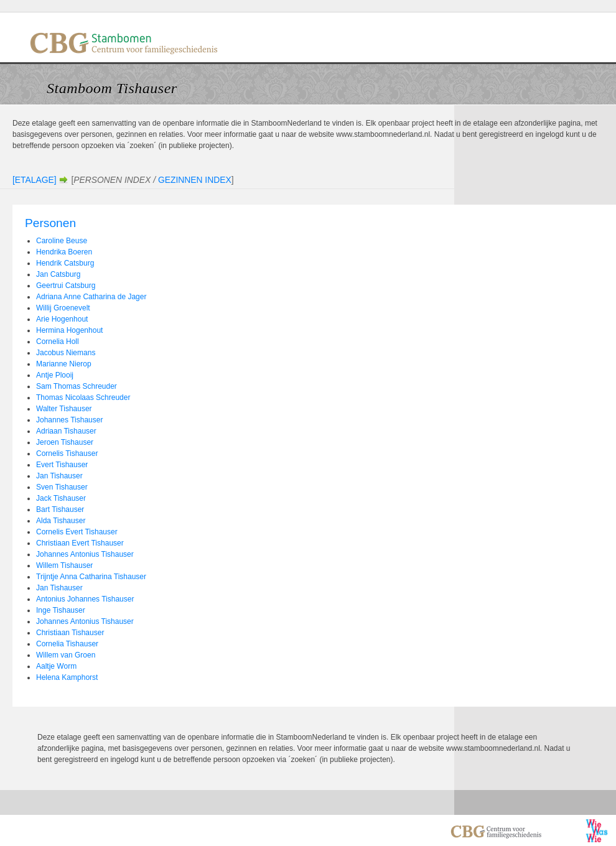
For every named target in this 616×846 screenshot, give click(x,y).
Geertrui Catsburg (66, 286)
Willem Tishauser (64, 565)
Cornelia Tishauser (67, 644)
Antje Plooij (55, 375)
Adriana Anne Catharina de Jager (91, 297)
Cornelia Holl (58, 342)
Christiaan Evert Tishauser (80, 543)
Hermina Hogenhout (69, 330)
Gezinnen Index (195, 180)
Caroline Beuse (62, 241)
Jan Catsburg (58, 274)
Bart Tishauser (60, 509)
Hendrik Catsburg (65, 263)
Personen (50, 223)
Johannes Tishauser (69, 420)
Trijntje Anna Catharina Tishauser (91, 577)
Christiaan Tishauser (70, 633)
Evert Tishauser (62, 465)
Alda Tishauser (61, 521)
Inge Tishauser (61, 610)
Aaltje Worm (56, 666)
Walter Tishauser (64, 409)
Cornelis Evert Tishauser (77, 532)
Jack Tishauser (61, 498)
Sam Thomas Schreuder (77, 386)
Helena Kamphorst (67, 677)
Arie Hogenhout (62, 319)
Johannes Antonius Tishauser (85, 554)
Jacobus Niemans (66, 353)
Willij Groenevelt (63, 308)
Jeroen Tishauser (65, 442)
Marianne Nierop (64, 364)
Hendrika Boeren (64, 252)
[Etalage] (35, 180)
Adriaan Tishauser (66, 431)
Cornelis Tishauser (67, 453)
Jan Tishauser (59, 476)
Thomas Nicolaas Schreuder (83, 397)
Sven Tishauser (62, 487)
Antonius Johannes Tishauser (85, 599)
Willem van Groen (66, 655)
